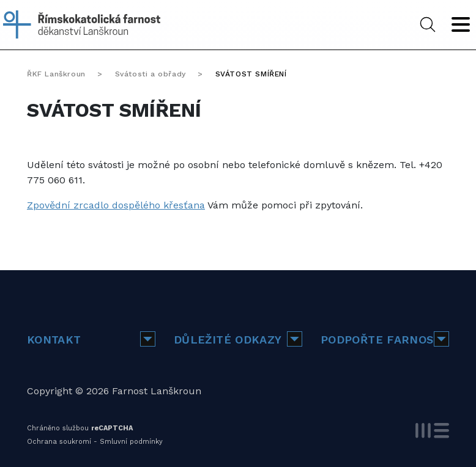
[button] (148, 339)
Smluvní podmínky (131, 442)
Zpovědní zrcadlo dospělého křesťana (116, 205)
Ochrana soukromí (59, 442)
